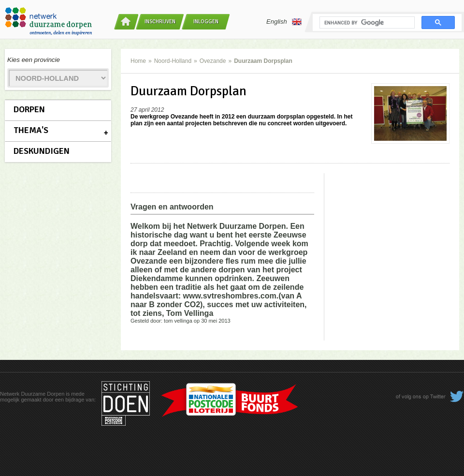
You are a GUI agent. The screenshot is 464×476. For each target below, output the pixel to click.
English (284, 22)
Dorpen (29, 109)
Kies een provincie (34, 60)
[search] (366, 23)
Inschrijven (160, 22)
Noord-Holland (173, 61)
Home (138, 61)
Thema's (31, 130)
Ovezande (213, 61)
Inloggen (206, 22)
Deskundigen (42, 151)
